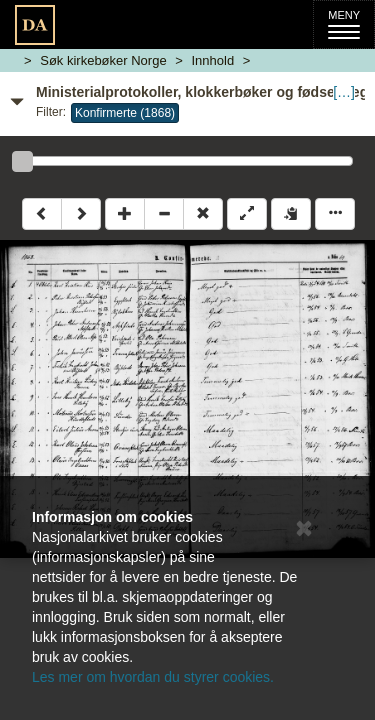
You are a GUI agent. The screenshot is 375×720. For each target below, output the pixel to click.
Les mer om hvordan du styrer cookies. (153, 677)
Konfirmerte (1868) (125, 113)
